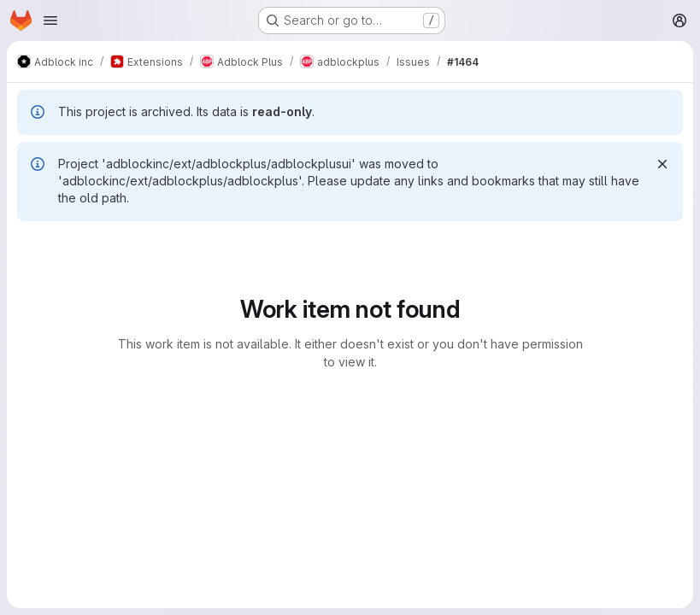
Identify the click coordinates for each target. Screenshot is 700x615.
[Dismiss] (662, 164)
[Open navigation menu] (50, 20)
